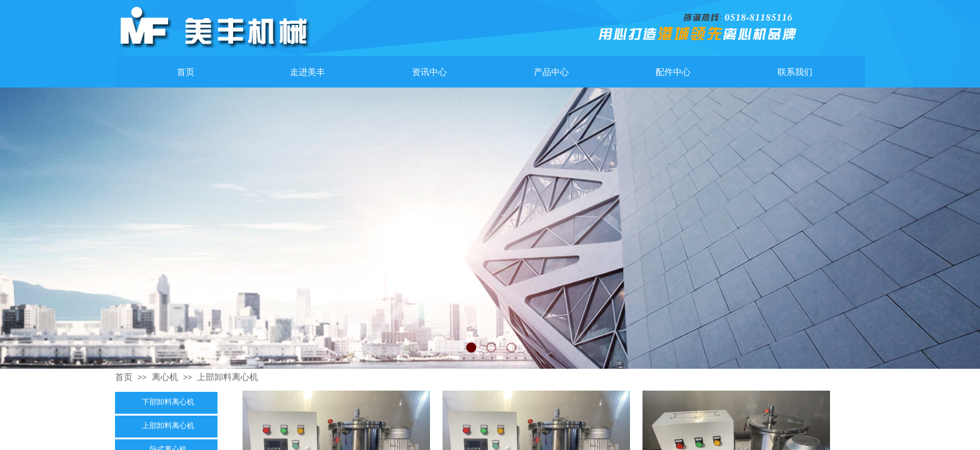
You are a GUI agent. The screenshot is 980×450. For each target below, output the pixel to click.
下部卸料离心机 (168, 402)
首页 (124, 377)
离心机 (165, 377)
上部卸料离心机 (227, 377)
